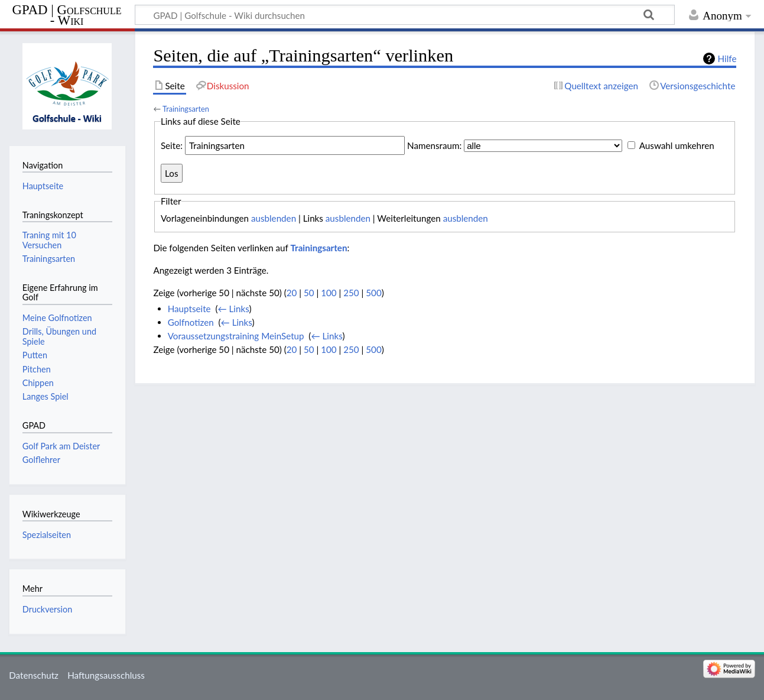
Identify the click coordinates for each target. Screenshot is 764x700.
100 (329, 293)
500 (373, 293)
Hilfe (727, 59)
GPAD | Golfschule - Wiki (67, 15)
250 (351, 293)
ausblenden (274, 218)
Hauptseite (189, 309)
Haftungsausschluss (106, 675)
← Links (233, 309)
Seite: (172, 145)
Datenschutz (34, 675)
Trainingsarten (186, 109)
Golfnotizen (191, 322)
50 (309, 293)
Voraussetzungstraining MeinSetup (236, 336)
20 (292, 293)
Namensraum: (434, 145)
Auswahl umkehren (677, 145)
